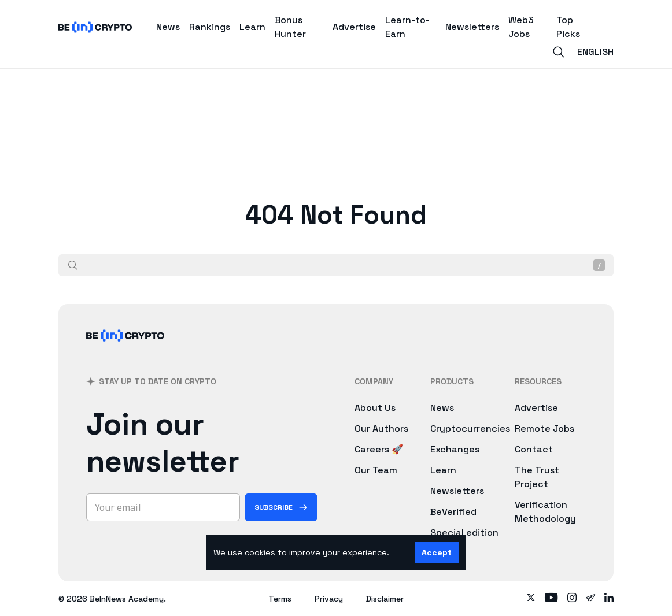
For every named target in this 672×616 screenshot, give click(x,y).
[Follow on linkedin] (609, 599)
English (595, 52)
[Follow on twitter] (531, 599)
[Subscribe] (281, 507)
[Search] (559, 52)
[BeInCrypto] (125, 350)
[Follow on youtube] (551, 599)
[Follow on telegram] (590, 599)
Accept (437, 552)
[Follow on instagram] (572, 599)
